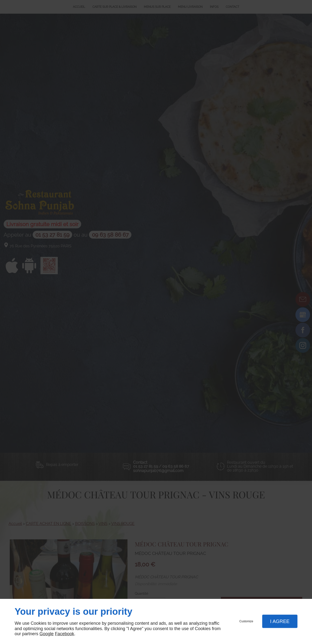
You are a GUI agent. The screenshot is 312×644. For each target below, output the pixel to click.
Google (47, 634)
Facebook (64, 634)
